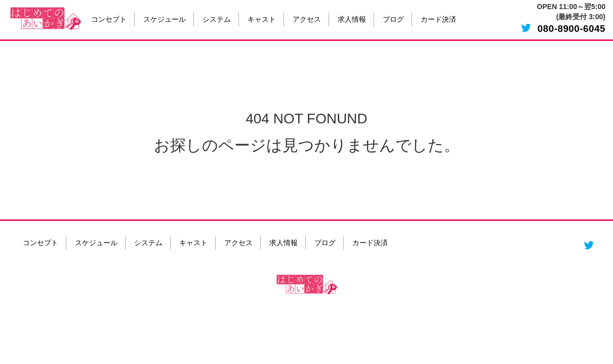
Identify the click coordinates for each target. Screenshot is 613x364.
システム (217, 20)
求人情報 (352, 20)
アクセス (307, 20)
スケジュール (165, 20)
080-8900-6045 (571, 29)
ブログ (393, 20)
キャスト (262, 20)
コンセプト (109, 20)
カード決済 (438, 20)
